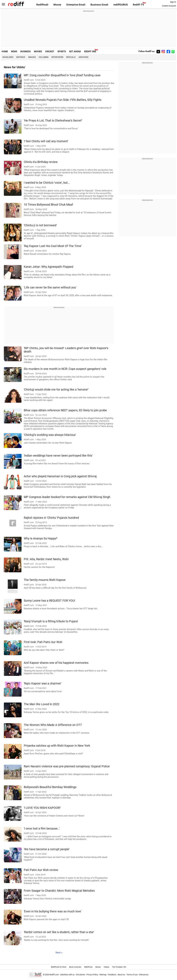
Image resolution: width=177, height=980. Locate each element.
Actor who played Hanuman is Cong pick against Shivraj (60, 476)
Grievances (144, 975)
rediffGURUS (121, 5)
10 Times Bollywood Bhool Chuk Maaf (48, 205)
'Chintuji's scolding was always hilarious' (50, 435)
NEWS (14, 52)
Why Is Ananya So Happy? (41, 538)
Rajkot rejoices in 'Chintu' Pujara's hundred (51, 518)
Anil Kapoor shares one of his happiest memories (56, 663)
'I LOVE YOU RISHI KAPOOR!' (42, 808)
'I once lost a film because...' (42, 829)
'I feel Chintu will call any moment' (46, 141)
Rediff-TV (138, 5)
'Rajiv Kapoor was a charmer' (43, 683)
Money (57, 5)
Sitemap (103, 975)
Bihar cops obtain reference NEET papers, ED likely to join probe (65, 410)
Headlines (8, 57)
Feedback (112, 975)
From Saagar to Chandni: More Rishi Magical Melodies (59, 891)
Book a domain (75, 967)
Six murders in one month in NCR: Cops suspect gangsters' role (65, 369)
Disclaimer (81, 975)
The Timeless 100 (119, 967)
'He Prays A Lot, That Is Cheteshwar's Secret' (53, 121)
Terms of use (132, 975)
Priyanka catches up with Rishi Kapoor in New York (57, 746)
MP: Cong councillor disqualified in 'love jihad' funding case (62, 75)
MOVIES (38, 52)
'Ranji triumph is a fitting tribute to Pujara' (51, 621)
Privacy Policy (92, 975)
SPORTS (62, 52)
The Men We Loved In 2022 (42, 704)
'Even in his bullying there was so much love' (53, 911)
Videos (106, 967)
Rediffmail (42, 5)
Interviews (57, 57)
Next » (59, 953)
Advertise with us (67, 975)
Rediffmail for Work (59, 967)
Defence (21, 57)
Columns (44, 57)
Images (32, 57)
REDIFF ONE (90, 52)
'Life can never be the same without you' (50, 287)
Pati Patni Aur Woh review (41, 870)
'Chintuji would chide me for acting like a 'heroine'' (56, 390)
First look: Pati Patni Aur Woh (43, 642)
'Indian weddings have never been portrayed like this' (58, 456)
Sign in (173, 2)
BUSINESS (26, 52)
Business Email (99, 5)
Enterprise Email (76, 5)
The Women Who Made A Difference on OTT (53, 725)
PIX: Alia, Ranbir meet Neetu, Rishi (46, 559)
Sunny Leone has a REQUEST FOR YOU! (49, 601)
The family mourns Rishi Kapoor (45, 580)
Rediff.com (54, 975)
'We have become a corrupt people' (47, 849)
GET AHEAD (75, 52)
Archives (83, 57)
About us (121, 975)
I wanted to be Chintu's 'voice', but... (47, 183)
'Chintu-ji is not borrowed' (40, 225)
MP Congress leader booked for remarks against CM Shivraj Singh (67, 497)
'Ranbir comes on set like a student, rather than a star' (59, 932)
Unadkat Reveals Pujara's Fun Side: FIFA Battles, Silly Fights (63, 100)
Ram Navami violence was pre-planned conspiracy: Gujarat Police (67, 766)
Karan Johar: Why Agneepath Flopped (48, 267)
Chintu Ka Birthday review (41, 162)
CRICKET (50, 52)
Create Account (169, 6)
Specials (71, 57)
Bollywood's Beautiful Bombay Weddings (50, 787)
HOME (5, 52)
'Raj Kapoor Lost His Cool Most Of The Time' (53, 246)
